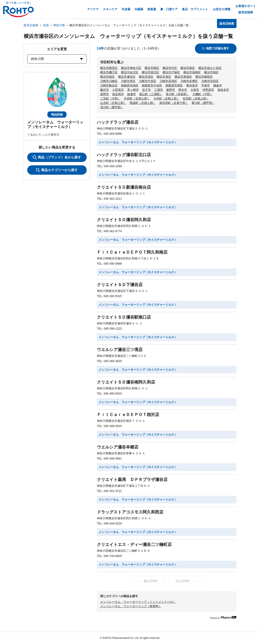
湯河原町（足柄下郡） (174, 103)
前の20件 (148, 581)
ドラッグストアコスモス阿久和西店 (130, 512)
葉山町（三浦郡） (151, 94)
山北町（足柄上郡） (113, 103)
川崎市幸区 (128, 81)
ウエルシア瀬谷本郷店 (118, 447)
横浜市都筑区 (204, 77)
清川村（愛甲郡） (112, 107)
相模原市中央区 (152, 85)
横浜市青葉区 (183, 77)
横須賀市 (192, 85)
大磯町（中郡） (203, 94)
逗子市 (147, 90)
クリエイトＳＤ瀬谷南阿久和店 (126, 382)
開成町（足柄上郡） (143, 103)
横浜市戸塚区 (171, 72)
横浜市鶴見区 (109, 68)
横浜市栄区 (146, 77)
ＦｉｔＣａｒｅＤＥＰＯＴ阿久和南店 (132, 252)
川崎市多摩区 (189, 81)
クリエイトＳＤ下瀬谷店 (120, 285)
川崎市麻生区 (109, 85)
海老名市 (223, 90)
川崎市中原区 (148, 81)
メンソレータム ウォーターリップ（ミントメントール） (138, 602)
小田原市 (118, 90)
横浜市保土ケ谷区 (210, 68)
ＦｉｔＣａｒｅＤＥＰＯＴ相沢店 (128, 415)
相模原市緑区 (130, 85)
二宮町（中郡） (110, 98)
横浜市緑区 (107, 77)
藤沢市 (105, 90)
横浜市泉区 (164, 77)
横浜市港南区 (192, 72)
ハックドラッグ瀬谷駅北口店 (124, 155)
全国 (46, 25)
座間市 (105, 94)
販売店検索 (31, 25)
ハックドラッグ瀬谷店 (118, 122)
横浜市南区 (188, 68)
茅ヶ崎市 (133, 90)
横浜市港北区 (150, 72)
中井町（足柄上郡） (137, 98)
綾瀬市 (132, 94)
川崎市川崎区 (109, 81)
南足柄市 (118, 94)
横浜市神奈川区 (131, 68)
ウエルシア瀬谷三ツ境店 (120, 350)
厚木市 (183, 90)
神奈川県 (59, 25)
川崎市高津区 (168, 81)
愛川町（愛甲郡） (203, 103)
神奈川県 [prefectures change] (57, 59)
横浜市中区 (170, 68)
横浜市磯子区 (109, 72)
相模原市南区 (174, 85)
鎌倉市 (218, 85)
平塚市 (206, 85)
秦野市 (171, 90)
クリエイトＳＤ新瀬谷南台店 (124, 187)
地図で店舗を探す (216, 48)
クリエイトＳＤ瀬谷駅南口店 (124, 317)
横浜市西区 (152, 68)
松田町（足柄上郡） (196, 98)
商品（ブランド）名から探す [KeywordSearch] (57, 157)
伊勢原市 (208, 90)
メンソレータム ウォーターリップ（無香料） (131, 606)
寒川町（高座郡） (177, 94)
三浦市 (159, 90)
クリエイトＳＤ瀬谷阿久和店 (124, 220)
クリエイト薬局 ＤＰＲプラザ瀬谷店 (132, 480)
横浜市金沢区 (130, 72)
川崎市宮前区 (210, 81)
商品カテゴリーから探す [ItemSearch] (57, 170)
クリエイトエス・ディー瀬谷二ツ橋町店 (134, 544)
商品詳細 (57, 115)
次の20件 (186, 581)
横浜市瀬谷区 (127, 77)
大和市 (195, 90)
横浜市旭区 (211, 72)
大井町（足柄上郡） (166, 98)
